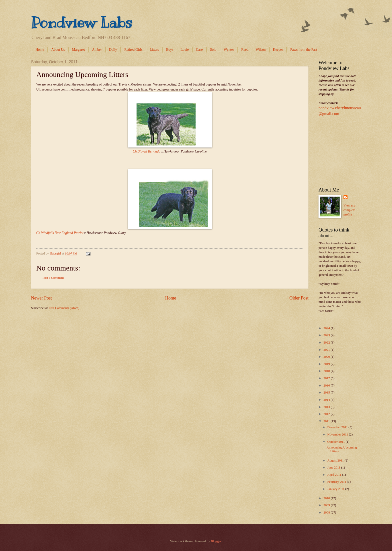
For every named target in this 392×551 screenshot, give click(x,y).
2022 (327, 342)
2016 (327, 385)
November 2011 (338, 434)
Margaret (78, 50)
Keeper (278, 50)
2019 (327, 364)
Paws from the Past (304, 50)
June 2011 (334, 467)
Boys (170, 50)
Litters (154, 50)
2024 (327, 328)
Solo (213, 50)
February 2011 (337, 482)
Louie (185, 50)
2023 (327, 335)
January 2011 (336, 489)
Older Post (299, 298)
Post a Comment (53, 278)
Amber (97, 50)
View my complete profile (349, 210)
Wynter (229, 50)
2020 (327, 357)
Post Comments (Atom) (64, 308)
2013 (327, 407)
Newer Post (41, 298)
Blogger (216, 541)
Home (40, 50)
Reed (245, 50)
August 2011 (336, 460)
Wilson (261, 50)
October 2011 (336, 442)
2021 (327, 350)
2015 (327, 392)
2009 (327, 505)
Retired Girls (133, 50)
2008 (327, 512)
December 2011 (338, 427)
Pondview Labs (81, 22)
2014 (327, 400)
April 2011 (335, 475)
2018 (327, 371)
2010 (327, 498)
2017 (327, 378)
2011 (327, 421)
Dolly (113, 50)
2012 (327, 414)
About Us (58, 50)
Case (199, 50)
